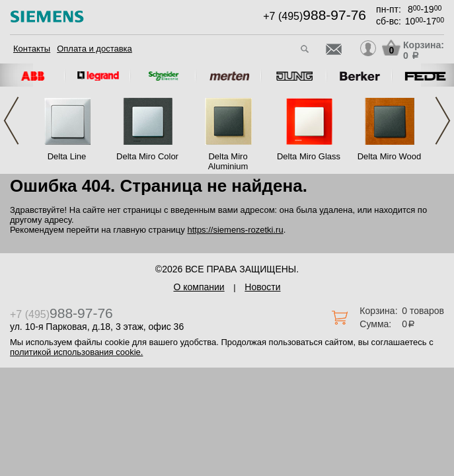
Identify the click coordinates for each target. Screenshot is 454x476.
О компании (199, 287)
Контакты (32, 49)
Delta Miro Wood (390, 156)
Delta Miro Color (147, 156)
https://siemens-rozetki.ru (235, 230)
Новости (262, 287)
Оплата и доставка (95, 49)
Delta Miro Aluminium (228, 161)
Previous (11, 121)
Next (443, 121)
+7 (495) (315, 16)
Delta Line (67, 156)
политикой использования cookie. (76, 352)
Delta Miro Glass (309, 156)
